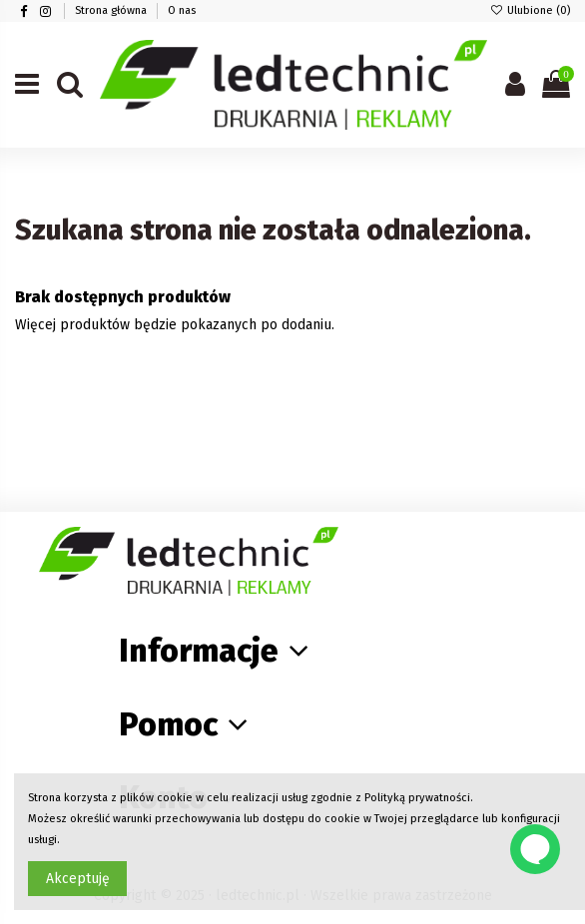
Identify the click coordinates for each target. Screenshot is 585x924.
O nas (182, 10)
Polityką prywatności (417, 798)
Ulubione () (530, 10)
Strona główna (112, 10)
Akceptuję (78, 879)
